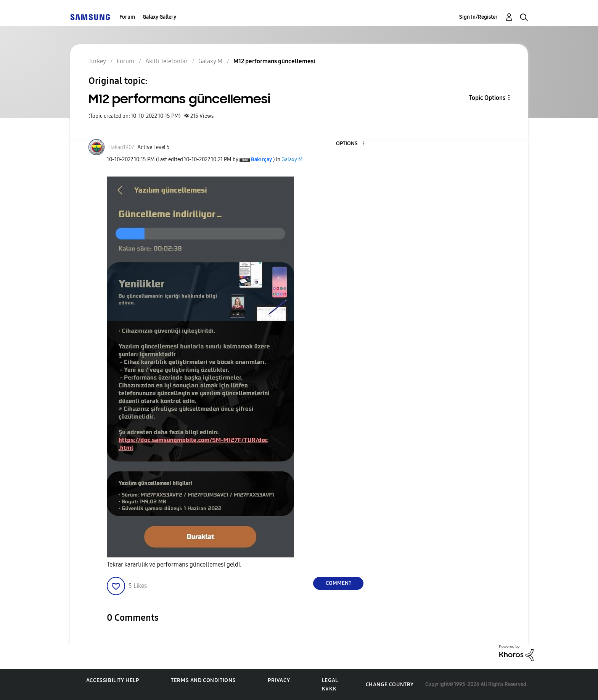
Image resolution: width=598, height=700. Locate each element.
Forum (127, 17)
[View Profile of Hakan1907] (121, 147)
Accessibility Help (113, 680)
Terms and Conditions (203, 680)
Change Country (390, 685)
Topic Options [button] (487, 98)
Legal (330, 680)
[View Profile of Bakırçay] (261, 160)
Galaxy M (292, 160)
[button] (350, 144)
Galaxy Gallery (159, 17)
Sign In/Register (478, 17)
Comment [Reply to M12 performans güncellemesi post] (338, 583)
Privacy (279, 680)
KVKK (329, 689)
